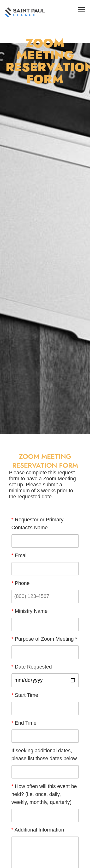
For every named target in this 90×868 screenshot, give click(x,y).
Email (20, 555)
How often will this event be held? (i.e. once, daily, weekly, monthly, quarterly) (44, 794)
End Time (24, 723)
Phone (21, 583)
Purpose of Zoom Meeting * (44, 639)
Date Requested (32, 667)
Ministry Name (30, 611)
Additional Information (38, 830)
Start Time (25, 695)
